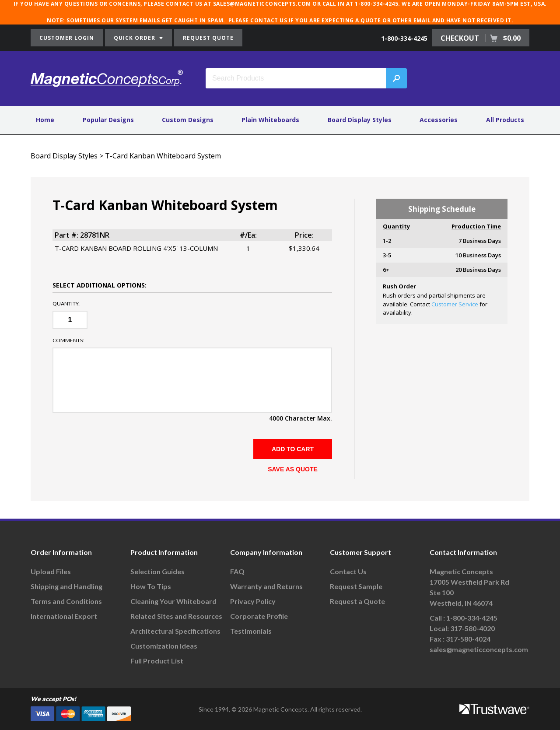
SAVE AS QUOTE (293, 469)
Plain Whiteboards (270, 120)
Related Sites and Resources (176, 616)
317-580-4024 (468, 639)
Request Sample (356, 586)
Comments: (68, 340)
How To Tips (151, 586)
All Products (505, 120)
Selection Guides (157, 571)
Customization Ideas (164, 646)
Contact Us (348, 571)
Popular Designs (108, 120)
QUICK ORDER (138, 38)
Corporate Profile (259, 616)
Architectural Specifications (175, 631)
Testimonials (251, 631)
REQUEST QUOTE (208, 38)
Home (45, 120)
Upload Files (51, 571)
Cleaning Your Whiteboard (173, 601)
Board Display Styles (360, 120)
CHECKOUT (481, 38)
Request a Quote (357, 601)
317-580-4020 (472, 628)
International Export (64, 616)
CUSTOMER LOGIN (67, 38)
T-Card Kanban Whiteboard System (163, 156)
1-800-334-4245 (404, 38)
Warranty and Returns (266, 586)
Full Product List (157, 661)
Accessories (439, 120)
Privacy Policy (253, 601)
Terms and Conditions (66, 601)
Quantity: (66, 304)
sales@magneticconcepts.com (479, 649)
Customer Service (455, 304)
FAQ (237, 571)
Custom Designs (188, 120)
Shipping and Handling (66, 586)
